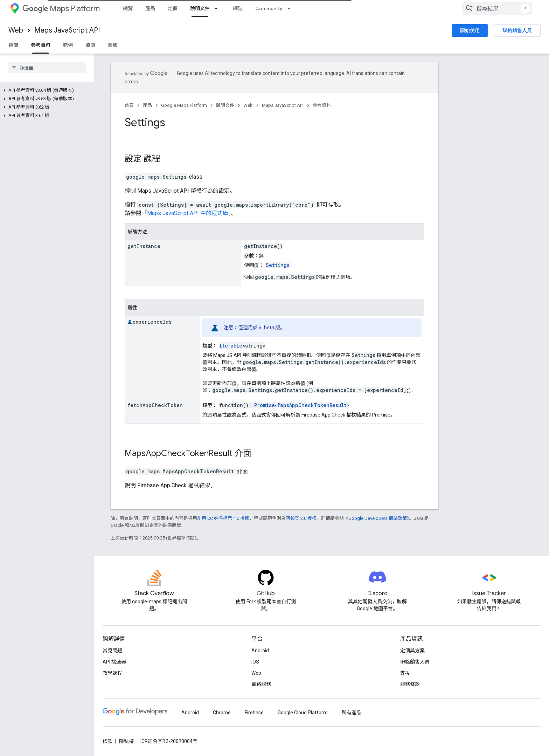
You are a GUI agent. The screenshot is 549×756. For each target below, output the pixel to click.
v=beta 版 (269, 328)
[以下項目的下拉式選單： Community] (291, 8)
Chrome (222, 713)
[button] (46, 90)
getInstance (144, 246)
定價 (173, 8)
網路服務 (261, 684)
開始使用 (470, 30)
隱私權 (126, 741)
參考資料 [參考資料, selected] (41, 45)
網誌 (238, 8)
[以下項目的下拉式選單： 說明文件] (218, 8)
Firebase (254, 713)
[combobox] (497, 8)
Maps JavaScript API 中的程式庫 (188, 213)
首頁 (129, 105)
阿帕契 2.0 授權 (301, 518)
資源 (90, 45)
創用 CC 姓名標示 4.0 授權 (223, 518)
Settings (278, 265)
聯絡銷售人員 (517, 30)
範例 (68, 45)
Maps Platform (61, 9)
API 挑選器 (114, 662)
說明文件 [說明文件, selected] (200, 8)
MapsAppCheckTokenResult (312, 405)
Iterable (231, 346)
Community (269, 8)
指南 (13, 45)
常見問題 (112, 651)
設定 (133, 159)
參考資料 (322, 105)
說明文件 (225, 105)
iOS (255, 662)
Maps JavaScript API (67, 30)
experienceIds (152, 322)
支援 (405, 673)
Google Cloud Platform (303, 713)
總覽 (128, 8)
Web (16, 30)
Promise (265, 405)
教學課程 (112, 673)
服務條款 (410, 684)
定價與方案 (412, 651)
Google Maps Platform (184, 105)
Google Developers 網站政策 (378, 518)
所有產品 (352, 713)
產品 (150, 8)
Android (260, 651)
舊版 (113, 45)
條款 (107, 741)
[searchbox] (47, 68)
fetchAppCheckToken (155, 405)
